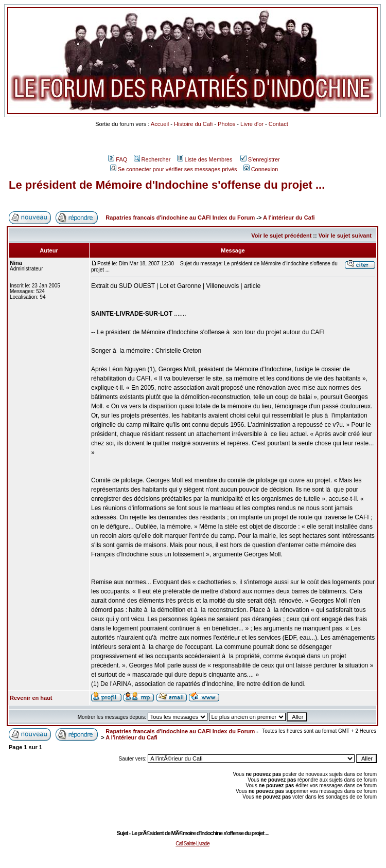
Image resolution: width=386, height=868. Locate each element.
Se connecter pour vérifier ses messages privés (174, 169)
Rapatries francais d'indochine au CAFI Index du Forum (180, 218)
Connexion (261, 169)
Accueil (160, 124)
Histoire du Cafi (193, 124)
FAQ (118, 159)
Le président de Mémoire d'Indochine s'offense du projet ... (167, 185)
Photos (226, 124)
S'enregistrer (260, 159)
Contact (278, 124)
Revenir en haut (31, 698)
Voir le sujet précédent (281, 236)
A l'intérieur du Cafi (289, 218)
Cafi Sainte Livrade (192, 844)
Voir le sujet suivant (345, 236)
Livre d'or (252, 124)
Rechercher (152, 159)
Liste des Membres (205, 159)
